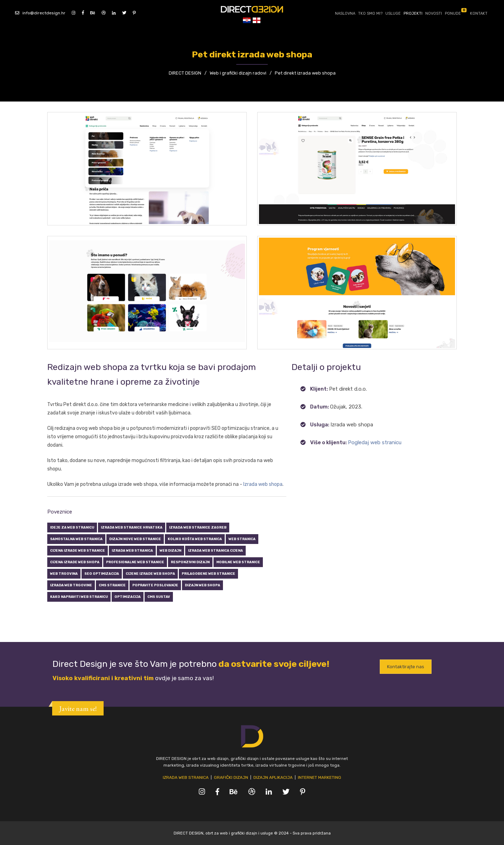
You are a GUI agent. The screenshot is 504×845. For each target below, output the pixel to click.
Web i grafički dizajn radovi (238, 73)
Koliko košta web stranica (195, 539)
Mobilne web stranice (238, 562)
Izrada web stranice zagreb (198, 527)
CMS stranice (112, 585)
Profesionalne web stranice (135, 562)
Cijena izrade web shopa (75, 562)
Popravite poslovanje (155, 585)
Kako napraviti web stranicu (79, 597)
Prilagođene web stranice (208, 574)
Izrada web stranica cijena (215, 550)
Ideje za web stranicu (72, 527)
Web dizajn (170, 550)
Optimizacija (128, 597)
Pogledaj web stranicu (375, 442)
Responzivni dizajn (190, 562)
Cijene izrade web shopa (150, 574)
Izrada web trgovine (71, 585)
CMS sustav (159, 597)
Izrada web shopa (263, 484)
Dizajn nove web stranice (135, 539)
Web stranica (242, 539)
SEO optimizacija (102, 574)
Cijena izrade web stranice (78, 550)
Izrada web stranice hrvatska (132, 527)
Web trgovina (64, 574)
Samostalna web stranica (76, 539)
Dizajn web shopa (202, 585)
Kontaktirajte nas (405, 667)
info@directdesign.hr (40, 13)
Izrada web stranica (132, 550)
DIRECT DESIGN (185, 73)
